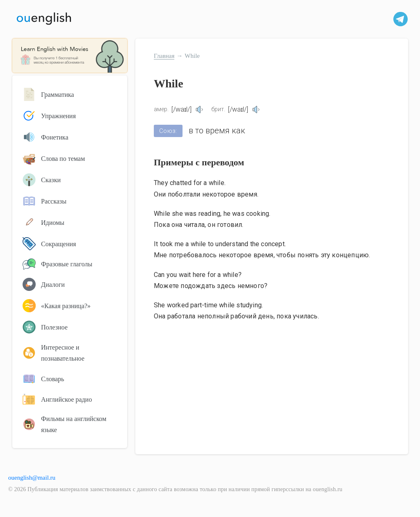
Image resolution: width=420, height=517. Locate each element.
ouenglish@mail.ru (32, 478)
